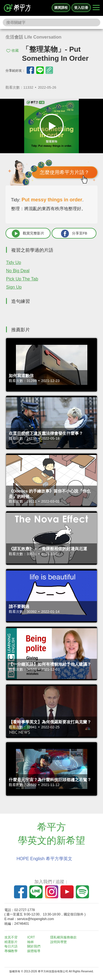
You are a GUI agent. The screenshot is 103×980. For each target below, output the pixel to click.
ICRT (31, 937)
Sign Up (14, 287)
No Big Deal (18, 271)
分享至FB (74, 234)
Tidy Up (14, 263)
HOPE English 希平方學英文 (44, 859)
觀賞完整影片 (28, 234)
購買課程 (61, 8)
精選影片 (11, 942)
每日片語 (11, 946)
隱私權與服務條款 (63, 937)
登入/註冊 (81, 8)
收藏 (15, 50)
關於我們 (34, 946)
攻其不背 (11, 937)
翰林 (30, 942)
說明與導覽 (59, 942)
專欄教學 (11, 951)
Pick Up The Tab (22, 279)
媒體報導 (34, 951)
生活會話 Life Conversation (34, 37)
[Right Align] (96, 8)
